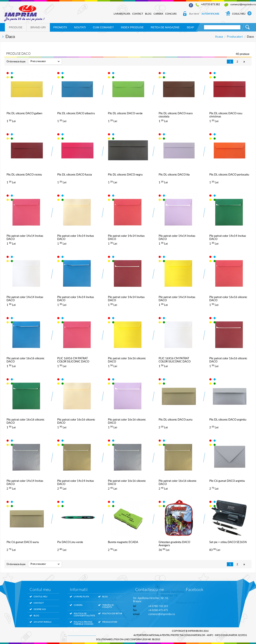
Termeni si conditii (108, 606)
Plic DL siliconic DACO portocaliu (229, 175)
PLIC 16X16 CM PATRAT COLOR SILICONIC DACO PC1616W (175, 360)
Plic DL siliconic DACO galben (24, 113)
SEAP (190, 27)
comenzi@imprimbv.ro (243, 4)
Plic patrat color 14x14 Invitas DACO (25, 237)
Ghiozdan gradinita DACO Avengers (174, 544)
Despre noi (40, 609)
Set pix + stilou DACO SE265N (228, 542)
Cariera (158, 14)
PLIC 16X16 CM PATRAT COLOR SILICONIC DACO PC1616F (73, 360)
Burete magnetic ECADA (123, 542)
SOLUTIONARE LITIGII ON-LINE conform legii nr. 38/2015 (128, 639)
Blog (148, 14)
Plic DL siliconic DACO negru (125, 175)
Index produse (132, 27)
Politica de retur (112, 614)
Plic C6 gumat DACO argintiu (227, 481)
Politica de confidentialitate (84, 615)
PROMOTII (60, 27)
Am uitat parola (43, 622)
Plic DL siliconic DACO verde (125, 113)
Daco (250, 37)
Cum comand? (103, 27)
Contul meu (40, 597)
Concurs (171, 14)
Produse (16, 27)
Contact (138, 14)
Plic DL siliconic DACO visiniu (24, 175)
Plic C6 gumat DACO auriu (23, 542)
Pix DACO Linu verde (70, 542)
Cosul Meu (238, 14)
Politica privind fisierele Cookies (83, 623)
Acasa (219, 37)
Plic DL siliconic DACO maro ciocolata (176, 115)
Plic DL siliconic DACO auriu (176, 420)
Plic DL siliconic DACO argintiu (228, 420)
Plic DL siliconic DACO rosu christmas (226, 115)
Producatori (235, 37)
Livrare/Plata (122, 14)
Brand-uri (38, 27)
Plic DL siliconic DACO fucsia (75, 175)
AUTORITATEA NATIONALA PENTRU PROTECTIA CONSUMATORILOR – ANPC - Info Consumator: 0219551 (190, 635)
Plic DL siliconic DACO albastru (76, 113)
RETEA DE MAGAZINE (165, 27)
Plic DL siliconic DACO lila (174, 175)
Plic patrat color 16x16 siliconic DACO (228, 299)
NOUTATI (80, 27)
